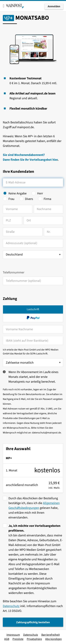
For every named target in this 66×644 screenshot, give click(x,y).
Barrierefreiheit (51, 635)
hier (55, 160)
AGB (7, 639)
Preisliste (18, 639)
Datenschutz (11, 606)
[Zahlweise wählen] (33, 363)
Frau (11, 199)
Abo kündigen (54, 639)
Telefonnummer (14, 272)
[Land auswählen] (33, 255)
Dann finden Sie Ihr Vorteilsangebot (28, 160)
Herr (40, 193)
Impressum (13, 635)
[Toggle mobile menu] (4, 6)
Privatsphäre (34, 639)
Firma (47, 199)
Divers (29, 199)
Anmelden (54, 6)
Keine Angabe (18, 193)
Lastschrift (33, 309)
